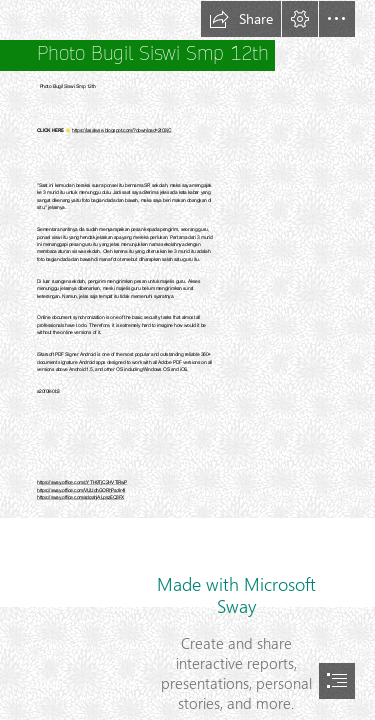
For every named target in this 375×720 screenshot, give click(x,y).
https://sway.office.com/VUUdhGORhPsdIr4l (81, 491)
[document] (187, 360)
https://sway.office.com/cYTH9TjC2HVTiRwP (82, 483)
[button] (241, 19)
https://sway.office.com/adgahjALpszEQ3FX (80, 498)
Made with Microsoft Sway (236, 595)
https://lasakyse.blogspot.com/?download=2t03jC (121, 131)
